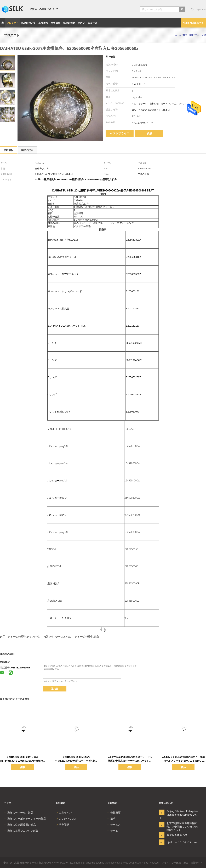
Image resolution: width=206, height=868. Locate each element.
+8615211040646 (21, 668)
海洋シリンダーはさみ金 (57, 636)
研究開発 (62, 825)
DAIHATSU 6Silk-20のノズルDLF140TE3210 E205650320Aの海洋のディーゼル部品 (23, 761)
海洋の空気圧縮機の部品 (20, 825)
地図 (186, 863)
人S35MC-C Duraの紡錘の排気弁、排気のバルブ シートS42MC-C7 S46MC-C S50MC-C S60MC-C (183, 761)
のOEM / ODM (66, 818)
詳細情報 (8, 150)
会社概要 (114, 812)
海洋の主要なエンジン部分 (21, 831)
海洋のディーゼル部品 (19, 812)
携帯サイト (197, 863)
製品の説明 (27, 150)
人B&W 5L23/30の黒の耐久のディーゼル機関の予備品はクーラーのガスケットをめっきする (130, 761)
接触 (149, 133)
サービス (114, 825)
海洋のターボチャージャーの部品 (25, 818)
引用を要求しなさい (194, 23)
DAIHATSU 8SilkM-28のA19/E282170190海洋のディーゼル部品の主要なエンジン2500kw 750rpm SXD (76, 761)
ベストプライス (120, 133)
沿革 (111, 818)
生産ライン (64, 812)
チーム (113, 831)
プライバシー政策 (171, 863)
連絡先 (55, 688)
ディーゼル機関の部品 (87, 636)
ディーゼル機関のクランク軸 (23, 636)
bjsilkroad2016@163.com (177, 842)
